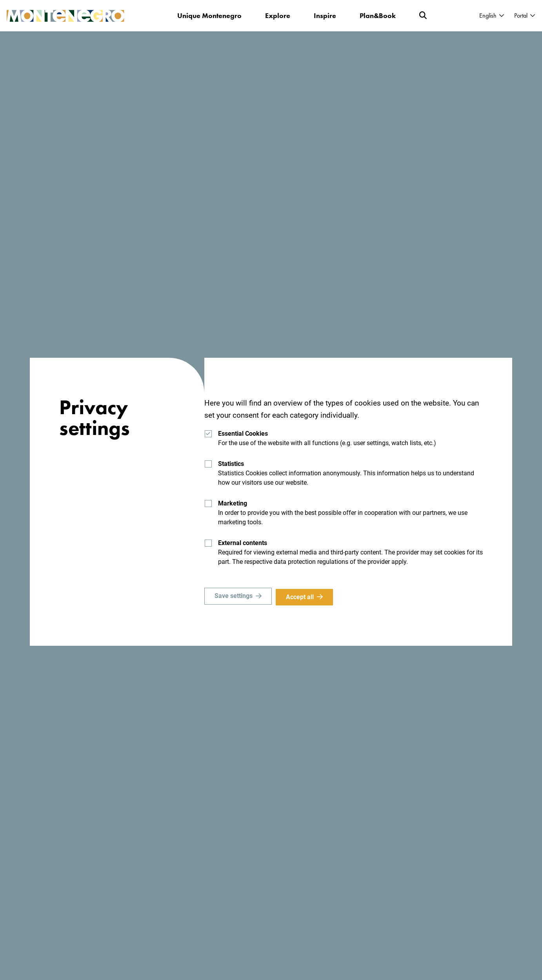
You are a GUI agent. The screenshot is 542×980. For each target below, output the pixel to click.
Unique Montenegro (209, 15)
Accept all (301, 597)
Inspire (325, 15)
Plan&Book (378, 15)
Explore (278, 15)
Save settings (234, 597)
